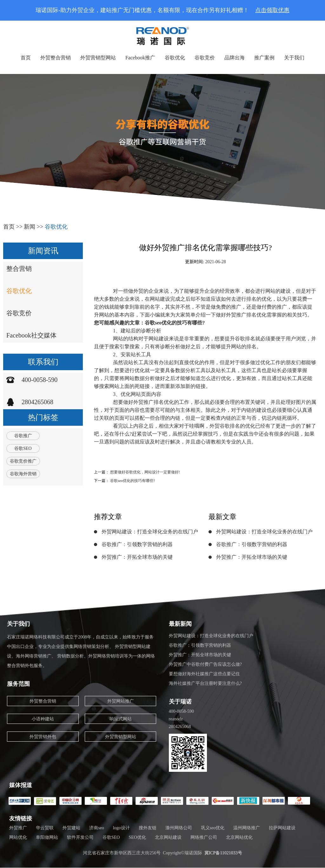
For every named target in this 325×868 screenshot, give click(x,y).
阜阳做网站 (47, 837)
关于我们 (294, 58)
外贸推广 (18, 828)
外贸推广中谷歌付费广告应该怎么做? (205, 664)
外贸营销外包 (43, 737)
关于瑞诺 (180, 702)
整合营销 (19, 269)
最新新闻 (180, 624)
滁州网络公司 (179, 828)
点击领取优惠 (272, 10)
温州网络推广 (247, 828)
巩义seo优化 (213, 828)
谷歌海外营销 (23, 474)
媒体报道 (21, 785)
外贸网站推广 (121, 701)
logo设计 (121, 828)
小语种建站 (43, 719)
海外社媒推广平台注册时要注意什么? (205, 683)
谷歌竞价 (205, 58)
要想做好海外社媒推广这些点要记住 (204, 674)
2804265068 (37, 402)
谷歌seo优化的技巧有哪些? (133, 481)
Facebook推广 (140, 58)
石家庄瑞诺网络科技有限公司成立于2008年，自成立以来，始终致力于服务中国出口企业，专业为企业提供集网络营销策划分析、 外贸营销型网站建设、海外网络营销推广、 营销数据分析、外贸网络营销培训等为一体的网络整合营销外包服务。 (81, 651)
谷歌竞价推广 (23, 461)
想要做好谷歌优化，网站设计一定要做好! (145, 472)
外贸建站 (71, 828)
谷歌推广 (23, 436)
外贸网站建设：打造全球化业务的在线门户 (150, 532)
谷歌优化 (175, 58)
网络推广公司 (204, 837)
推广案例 (264, 58)
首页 (26, 58)
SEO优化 (137, 837)
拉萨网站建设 (282, 828)
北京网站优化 (239, 837)
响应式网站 (121, 719)
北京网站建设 (168, 837)
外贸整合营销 (56, 58)
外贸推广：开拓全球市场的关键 (137, 557)
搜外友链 (148, 828)
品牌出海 (235, 58)
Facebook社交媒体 (31, 335)
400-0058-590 (40, 380)
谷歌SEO (23, 448)
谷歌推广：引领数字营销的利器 (137, 544)
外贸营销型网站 (98, 58)
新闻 (30, 227)
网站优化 (18, 837)
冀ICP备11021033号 (223, 853)
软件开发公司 (80, 837)
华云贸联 (45, 828)
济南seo (97, 828)
